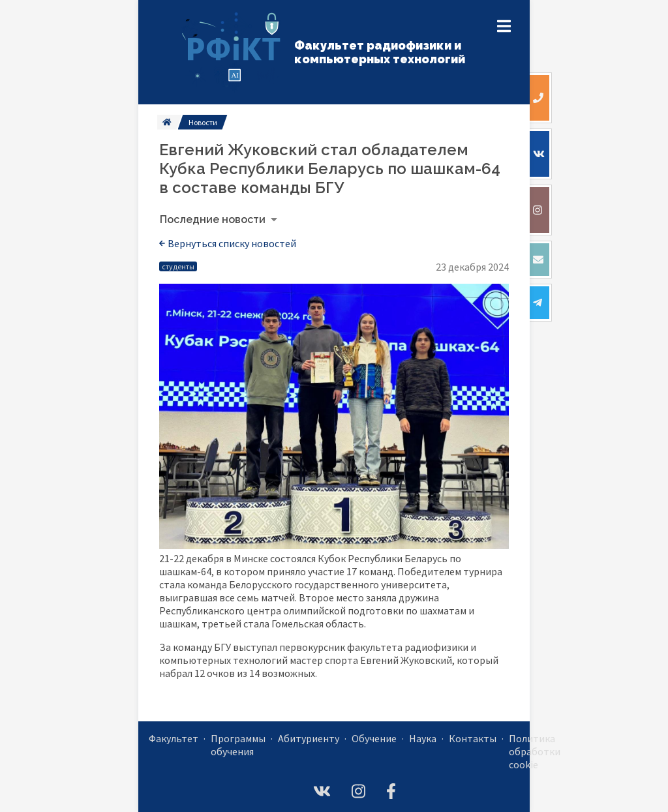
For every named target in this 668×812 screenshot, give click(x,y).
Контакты (473, 738)
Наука (423, 738)
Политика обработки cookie (535, 751)
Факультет (174, 738)
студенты (178, 266)
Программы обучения (238, 745)
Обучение (374, 738)
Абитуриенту (309, 738)
